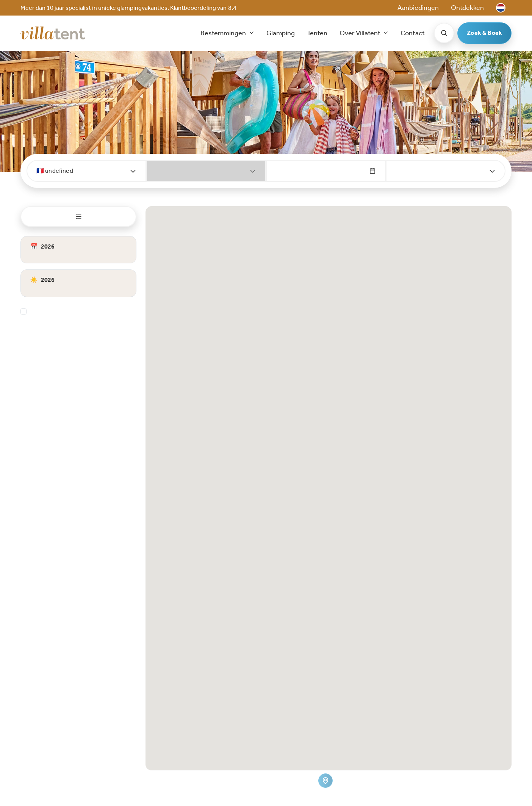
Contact (413, 33)
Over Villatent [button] (361, 33)
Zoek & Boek (484, 33)
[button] (501, 8)
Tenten (317, 33)
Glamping (281, 33)
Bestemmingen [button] (224, 33)
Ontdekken (467, 8)
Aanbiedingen (418, 8)
